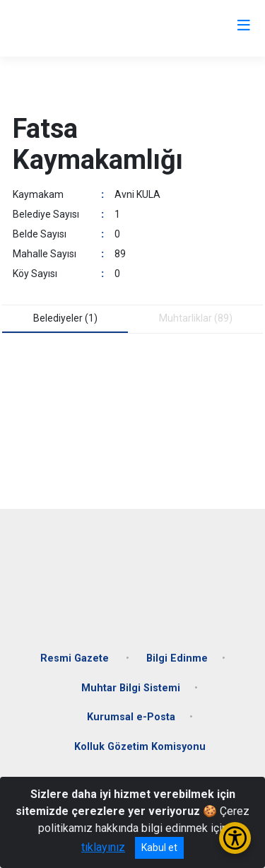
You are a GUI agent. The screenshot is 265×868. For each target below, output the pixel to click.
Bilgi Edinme (177, 658)
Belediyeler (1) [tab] (65, 318)
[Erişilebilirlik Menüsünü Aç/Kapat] (235, 838)
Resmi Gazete (76, 658)
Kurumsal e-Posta (131, 717)
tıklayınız (103, 847)
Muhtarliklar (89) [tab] (196, 318)
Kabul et (159, 848)
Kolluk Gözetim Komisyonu (140, 747)
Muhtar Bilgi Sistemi (131, 688)
